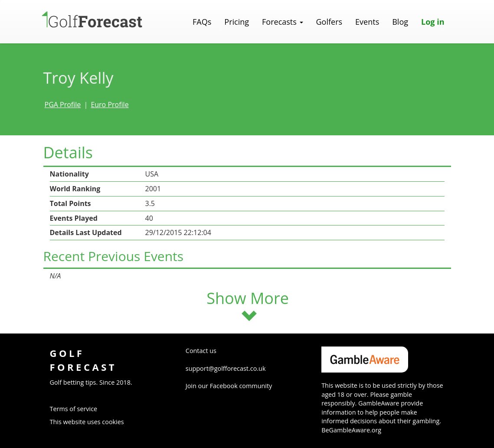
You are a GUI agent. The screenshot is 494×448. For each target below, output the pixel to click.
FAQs (202, 22)
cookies (113, 422)
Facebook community (241, 386)
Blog (400, 22)
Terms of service (74, 409)
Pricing (237, 22)
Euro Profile (110, 105)
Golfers (329, 22)
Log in (433, 22)
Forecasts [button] (282, 22)
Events (367, 22)
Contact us (201, 351)
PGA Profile (63, 105)
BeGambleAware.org (351, 430)
